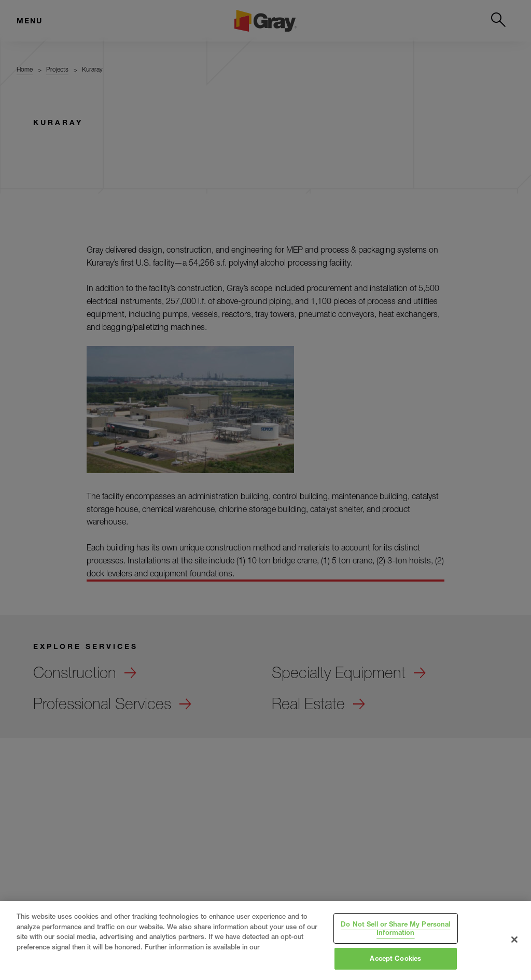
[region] (265, 941)
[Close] (514, 940)
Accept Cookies (395, 958)
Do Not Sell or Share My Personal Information (395, 928)
